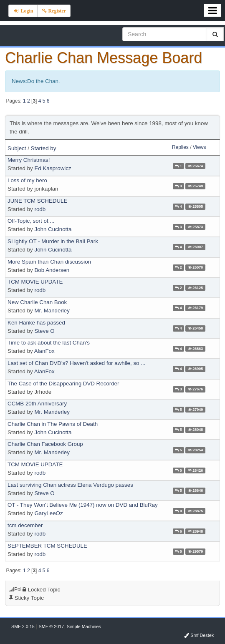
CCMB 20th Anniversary (37, 404)
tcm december (25, 525)
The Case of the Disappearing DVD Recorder (63, 384)
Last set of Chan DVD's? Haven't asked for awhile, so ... (76, 363)
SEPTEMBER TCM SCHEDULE (47, 546)
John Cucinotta (53, 229)
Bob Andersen (52, 270)
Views (200, 147)
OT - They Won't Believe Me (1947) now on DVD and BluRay (83, 505)
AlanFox (44, 351)
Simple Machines (84, 626)
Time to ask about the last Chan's (49, 343)
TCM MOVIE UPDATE (35, 282)
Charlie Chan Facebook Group (45, 444)
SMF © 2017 (51, 626)
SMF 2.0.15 (23, 626)
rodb (40, 209)
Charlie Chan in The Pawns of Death (53, 424)
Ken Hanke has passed (36, 323)
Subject (17, 148)
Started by (44, 148)
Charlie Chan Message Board (104, 58)
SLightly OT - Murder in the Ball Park (53, 241)
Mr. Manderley (52, 311)
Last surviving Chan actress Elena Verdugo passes (70, 485)
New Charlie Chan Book (37, 302)
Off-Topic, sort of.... (31, 221)
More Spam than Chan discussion (49, 262)
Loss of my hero (27, 180)
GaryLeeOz (48, 513)
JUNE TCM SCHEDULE (37, 201)
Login (23, 11)
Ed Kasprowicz (53, 168)
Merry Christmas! (29, 160)
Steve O (44, 331)
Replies (180, 147)
